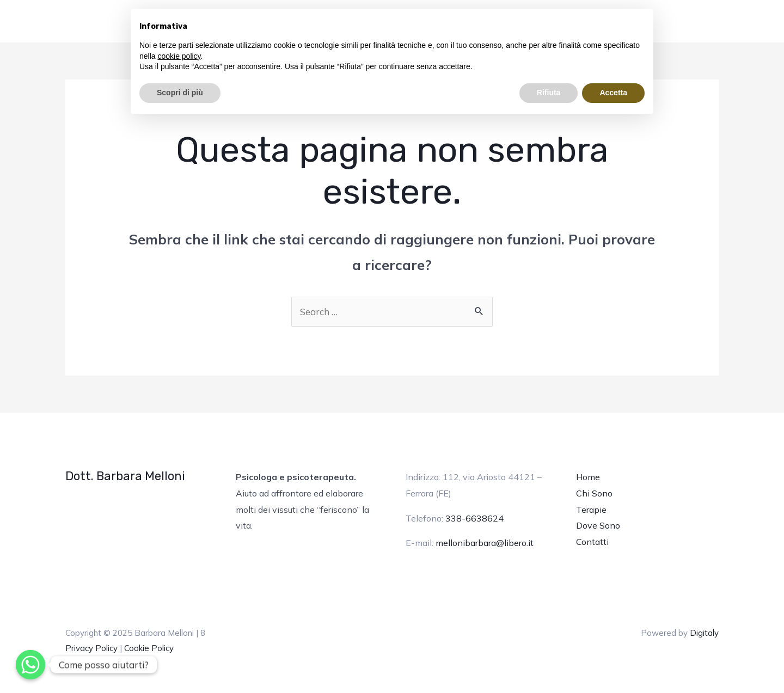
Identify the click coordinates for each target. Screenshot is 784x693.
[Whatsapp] (30, 665)
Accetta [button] (613, 93)
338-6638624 (474, 518)
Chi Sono (594, 493)
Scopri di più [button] (180, 93)
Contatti (592, 542)
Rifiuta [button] (549, 93)
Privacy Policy (91, 648)
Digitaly (704, 633)
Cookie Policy (149, 648)
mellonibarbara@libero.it (485, 543)
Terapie (591, 510)
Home (588, 477)
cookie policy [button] (179, 56)
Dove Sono (598, 525)
